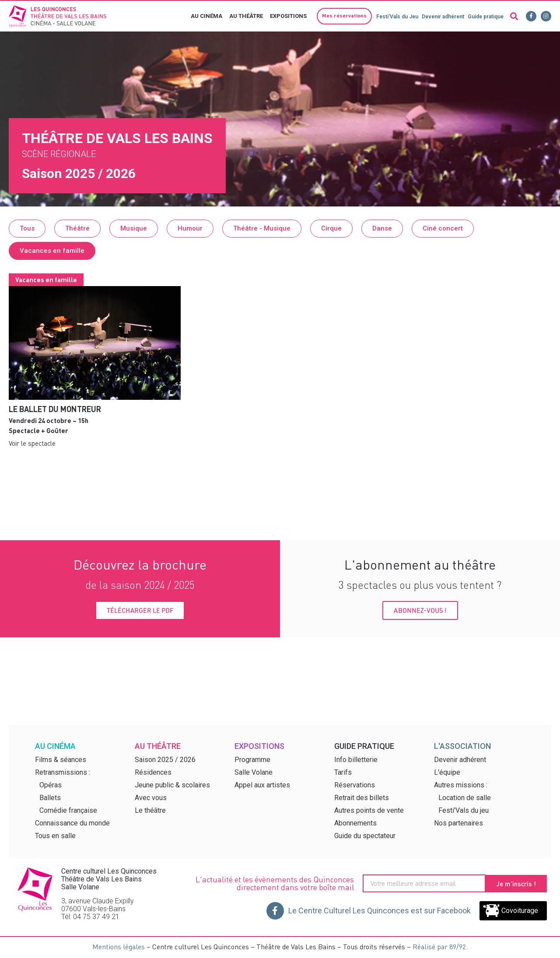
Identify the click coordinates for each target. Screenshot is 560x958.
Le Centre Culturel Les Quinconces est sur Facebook (380, 911)
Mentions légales (119, 946)
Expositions (289, 16)
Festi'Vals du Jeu (394, 17)
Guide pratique (485, 17)
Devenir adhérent (441, 17)
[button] (342, 16)
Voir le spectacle (32, 443)
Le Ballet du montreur (55, 409)
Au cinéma (207, 16)
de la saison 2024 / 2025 (140, 585)
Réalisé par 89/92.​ (440, 946)
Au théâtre (247, 16)
